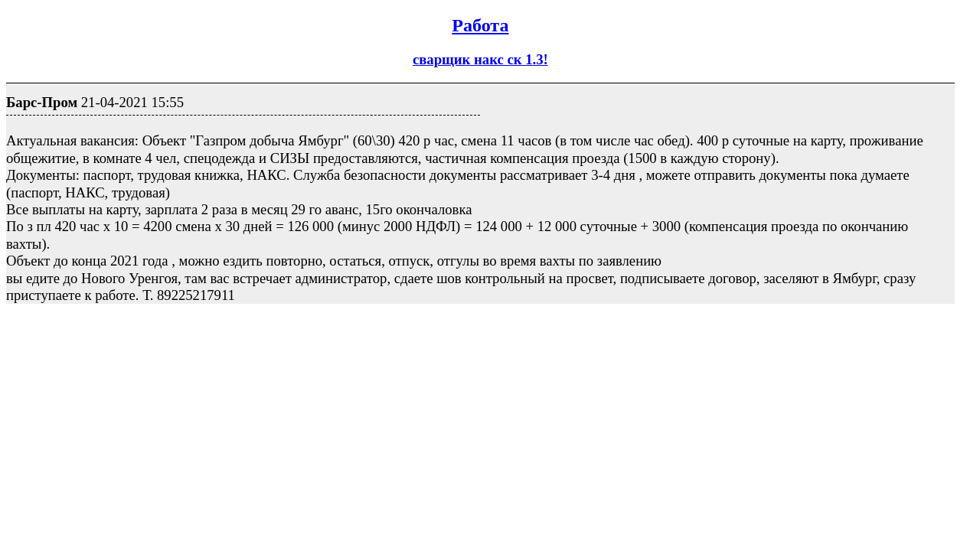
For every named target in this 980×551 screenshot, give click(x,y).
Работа (480, 25)
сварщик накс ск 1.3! (480, 59)
